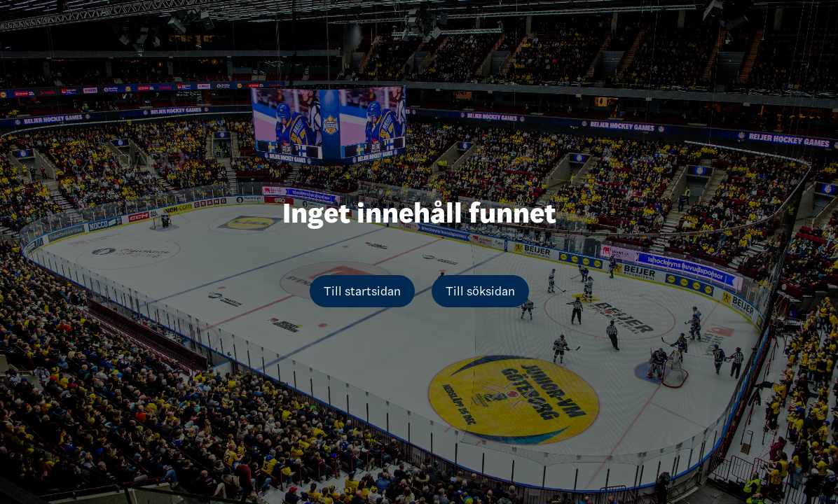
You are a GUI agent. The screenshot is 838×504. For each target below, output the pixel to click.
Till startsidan (362, 291)
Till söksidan (480, 291)
